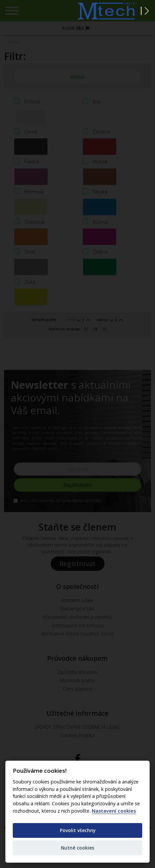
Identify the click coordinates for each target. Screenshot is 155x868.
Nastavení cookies (114, 811)
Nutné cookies (77, 848)
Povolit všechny (78, 830)
